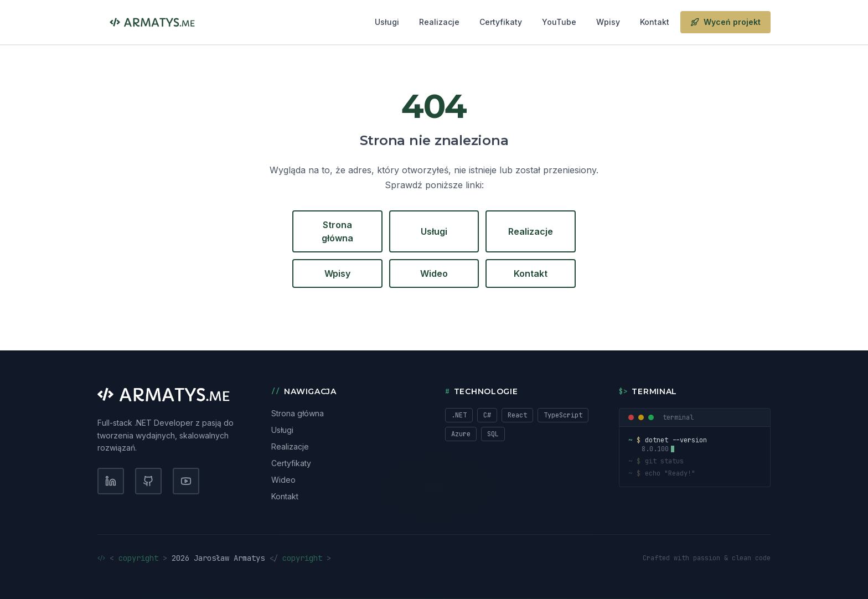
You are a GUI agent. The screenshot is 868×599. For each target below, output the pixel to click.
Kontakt (655, 22)
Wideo (434, 273)
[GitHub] (148, 481)
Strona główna (337, 231)
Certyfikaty (501, 22)
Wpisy (608, 22)
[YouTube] (186, 481)
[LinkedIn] (111, 481)
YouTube (559, 22)
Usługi (387, 22)
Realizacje (439, 22)
